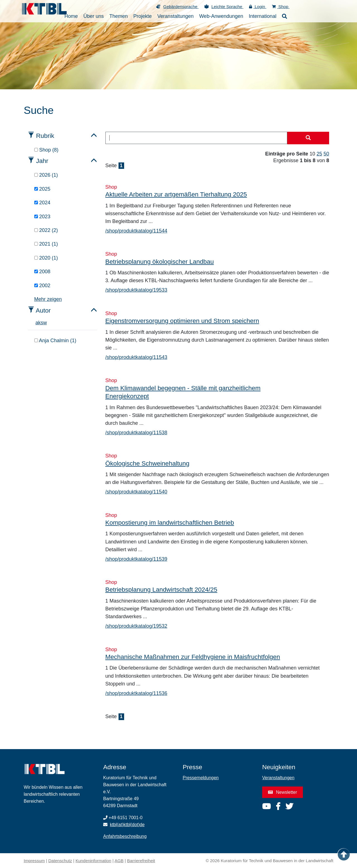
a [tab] (37, 323)
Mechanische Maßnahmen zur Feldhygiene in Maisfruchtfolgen (193, 657)
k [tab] (39, 323)
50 (326, 154)
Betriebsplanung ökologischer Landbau (160, 262)
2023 (42, 217)
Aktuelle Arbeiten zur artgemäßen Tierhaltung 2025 (176, 194)
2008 (42, 272)
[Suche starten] (308, 138)
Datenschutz (60, 861)
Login (258, 7)
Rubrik (45, 136)
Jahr (42, 161)
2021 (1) (46, 244)
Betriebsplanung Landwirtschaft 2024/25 (161, 590)
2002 (42, 286)
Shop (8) (46, 150)
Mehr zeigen (48, 299)
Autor (43, 310)
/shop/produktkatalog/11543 (136, 357)
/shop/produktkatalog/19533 (136, 290)
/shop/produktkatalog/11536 (136, 693)
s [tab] (42, 323)
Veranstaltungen (278, 778)
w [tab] (45, 323)
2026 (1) (46, 175)
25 (319, 154)
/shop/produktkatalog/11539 (136, 559)
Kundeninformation (93, 861)
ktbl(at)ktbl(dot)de (127, 825)
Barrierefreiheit (141, 861)
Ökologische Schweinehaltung (147, 463)
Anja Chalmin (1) (55, 341)
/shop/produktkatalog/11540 (136, 492)
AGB (119, 861)
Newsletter (283, 792)
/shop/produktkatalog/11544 (136, 231)
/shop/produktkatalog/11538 (136, 433)
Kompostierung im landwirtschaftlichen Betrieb (170, 523)
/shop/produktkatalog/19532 (136, 626)
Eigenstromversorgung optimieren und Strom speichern (182, 321)
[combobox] (196, 138)
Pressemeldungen (201, 778)
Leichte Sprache (227, 7)
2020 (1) (46, 258)
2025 (42, 189)
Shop (281, 7)
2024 (42, 203)
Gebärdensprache (181, 7)
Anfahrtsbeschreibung (125, 836)
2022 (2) (46, 230)
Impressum (34, 861)
